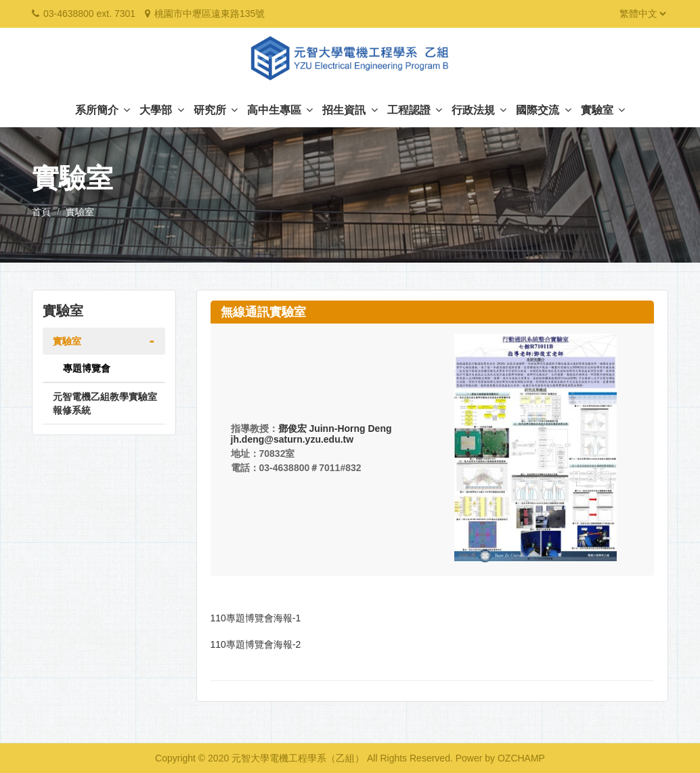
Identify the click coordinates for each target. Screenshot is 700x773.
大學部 (161, 110)
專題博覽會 (87, 368)
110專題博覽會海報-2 (256, 644)
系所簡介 (103, 110)
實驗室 (603, 110)
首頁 (41, 212)
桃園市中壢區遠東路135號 (210, 14)
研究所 (216, 110)
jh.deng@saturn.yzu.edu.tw (292, 439)
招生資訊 (350, 110)
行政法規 (479, 110)
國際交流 (543, 110)
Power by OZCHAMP (500, 758)
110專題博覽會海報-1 (256, 618)
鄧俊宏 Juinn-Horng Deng (335, 428)
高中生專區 (280, 110)
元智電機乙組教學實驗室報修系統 (105, 403)
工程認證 (415, 110)
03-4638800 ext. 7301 (89, 14)
